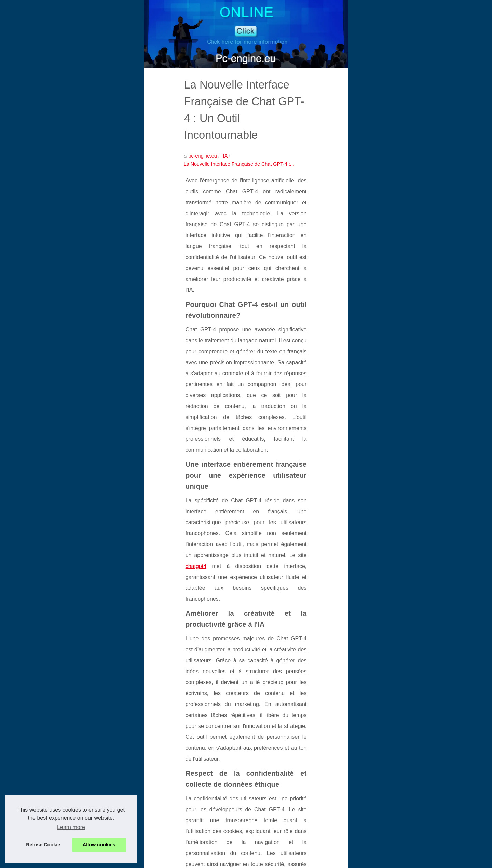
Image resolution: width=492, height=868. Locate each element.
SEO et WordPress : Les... (386, 366)
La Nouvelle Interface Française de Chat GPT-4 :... (148, 207)
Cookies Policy (173, 853)
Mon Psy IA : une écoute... (386, 288)
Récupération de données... (387, 226)
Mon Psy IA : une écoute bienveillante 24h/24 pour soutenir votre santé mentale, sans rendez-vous (194, 749)
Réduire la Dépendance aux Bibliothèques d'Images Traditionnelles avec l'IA (170, 820)
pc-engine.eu (62, 207)
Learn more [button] (71, 827)
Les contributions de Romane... (391, 334)
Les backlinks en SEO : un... (388, 257)
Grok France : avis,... (380, 319)
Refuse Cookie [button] (43, 845)
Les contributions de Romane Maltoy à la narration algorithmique (158, 785)
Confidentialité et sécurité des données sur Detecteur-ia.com (153, 808)
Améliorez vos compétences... (390, 412)
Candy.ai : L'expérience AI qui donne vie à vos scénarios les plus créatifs (287, 713)
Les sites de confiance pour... (389, 195)
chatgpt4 (130, 379)
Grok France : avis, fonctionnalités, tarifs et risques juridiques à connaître (167, 773)
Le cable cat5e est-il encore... (389, 211)
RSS (195, 853)
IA (84, 207)
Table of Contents (138, 853)
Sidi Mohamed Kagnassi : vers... (392, 304)
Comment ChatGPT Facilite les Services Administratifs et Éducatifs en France (172, 797)
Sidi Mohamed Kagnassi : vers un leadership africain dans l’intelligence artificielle (175, 761)
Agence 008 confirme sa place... (392, 180)
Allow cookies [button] (99, 845)
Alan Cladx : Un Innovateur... (388, 381)
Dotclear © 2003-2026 (225, 853)
